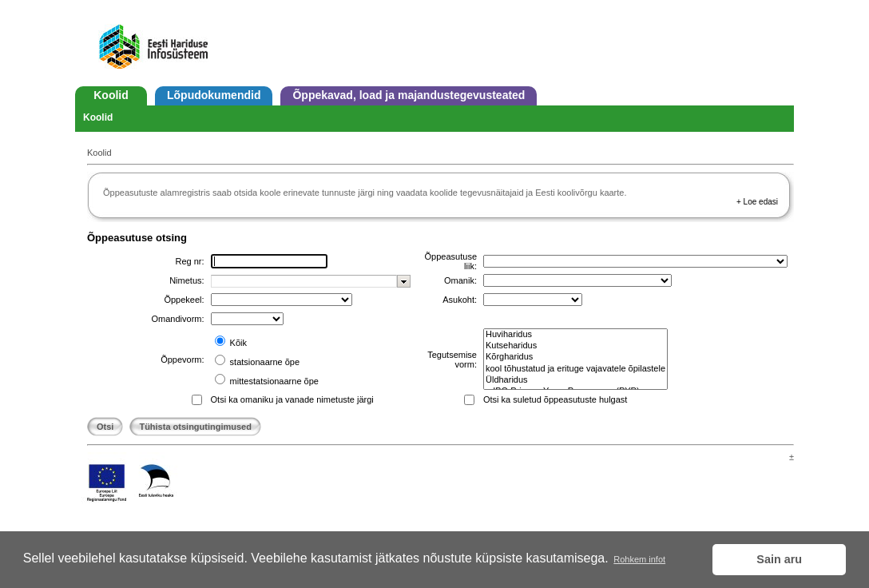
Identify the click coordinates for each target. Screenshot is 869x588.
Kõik (237, 343)
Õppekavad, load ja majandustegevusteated (409, 95)
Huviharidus (575, 335)
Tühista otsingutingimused (195, 427)
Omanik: (460, 280)
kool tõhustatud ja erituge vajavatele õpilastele (575, 369)
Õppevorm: (182, 360)
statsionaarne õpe (264, 362)
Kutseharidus (575, 346)
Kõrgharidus (575, 357)
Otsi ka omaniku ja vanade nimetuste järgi (292, 399)
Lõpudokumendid (214, 95)
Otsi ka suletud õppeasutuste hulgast (555, 399)
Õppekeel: (184, 300)
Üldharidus (575, 380)
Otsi (105, 427)
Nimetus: (186, 280)
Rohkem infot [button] (639, 559)
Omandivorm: (178, 319)
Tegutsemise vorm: (452, 360)
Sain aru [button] (779, 559)
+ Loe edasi (757, 202)
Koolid (111, 95)
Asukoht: (460, 300)
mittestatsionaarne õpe (273, 381)
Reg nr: (189, 261)
